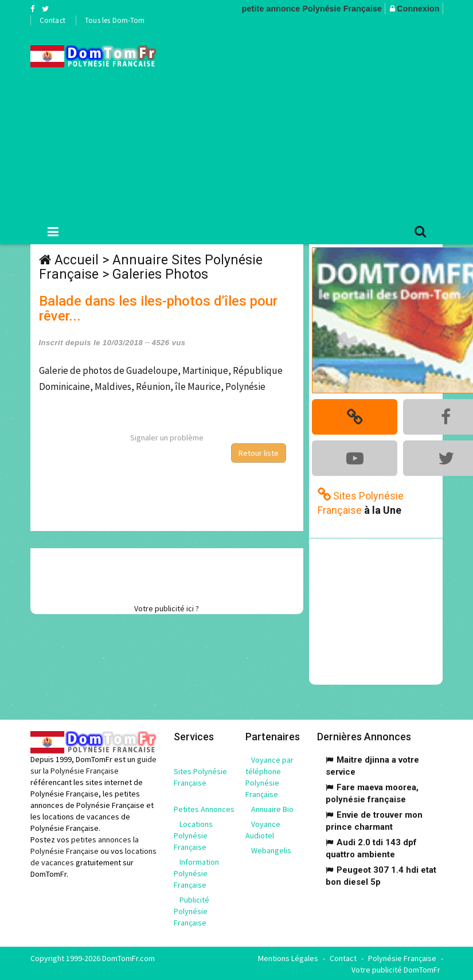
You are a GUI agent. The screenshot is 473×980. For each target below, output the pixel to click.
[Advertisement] (323, 121)
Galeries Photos (160, 274)
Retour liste (259, 453)
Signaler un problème (167, 438)
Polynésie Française (402, 957)
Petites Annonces (204, 808)
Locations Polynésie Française (193, 834)
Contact (52, 20)
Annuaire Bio (272, 808)
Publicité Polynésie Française (191, 910)
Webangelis (271, 849)
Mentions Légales (288, 957)
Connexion (418, 9)
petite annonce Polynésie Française (312, 9)
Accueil (77, 260)
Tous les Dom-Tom (115, 20)
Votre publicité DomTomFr (396, 969)
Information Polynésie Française (196, 872)
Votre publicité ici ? (167, 608)
